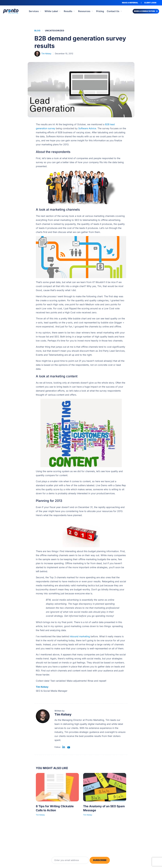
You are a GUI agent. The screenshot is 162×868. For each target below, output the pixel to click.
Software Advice (87, 128)
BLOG (37, 31)
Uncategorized (55, 31)
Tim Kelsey (42, 687)
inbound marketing (80, 636)
